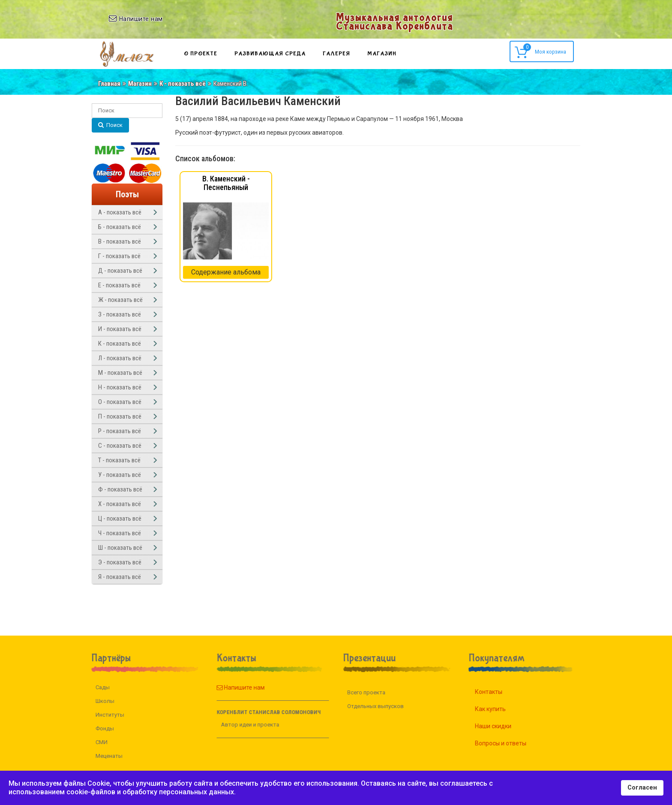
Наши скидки (503, 726)
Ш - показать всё (120, 548)
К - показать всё (183, 84)
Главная (109, 84)
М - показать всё (120, 373)
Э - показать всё (120, 562)
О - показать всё (120, 402)
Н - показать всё (120, 387)
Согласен (642, 788)
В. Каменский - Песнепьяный (226, 183)
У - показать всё (120, 475)
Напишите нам (231, 687)
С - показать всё (120, 446)
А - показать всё (120, 212)
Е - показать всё (119, 285)
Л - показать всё (120, 358)
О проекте (201, 54)
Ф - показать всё (120, 489)
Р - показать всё (120, 431)
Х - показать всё (120, 504)
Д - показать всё (120, 271)
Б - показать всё (120, 227)
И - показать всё (120, 329)
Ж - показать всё (120, 300)
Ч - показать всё (120, 533)
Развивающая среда (270, 54)
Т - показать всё (119, 460)
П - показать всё (120, 416)
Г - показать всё (119, 256)
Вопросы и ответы (510, 743)
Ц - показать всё (120, 519)
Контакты (498, 692)
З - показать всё (120, 314)
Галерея (336, 54)
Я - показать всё (120, 577)
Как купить (500, 709)
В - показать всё (120, 241)
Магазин (382, 54)
